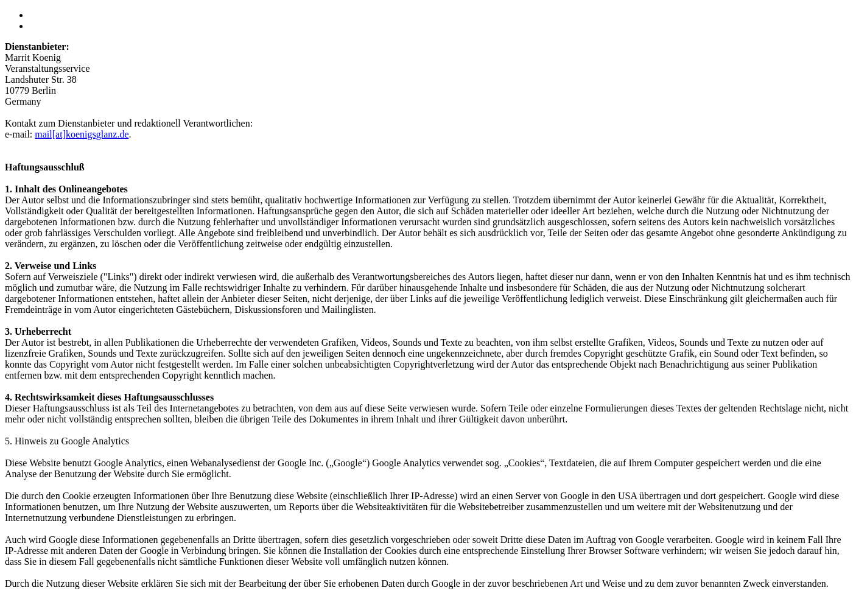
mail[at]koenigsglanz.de (82, 134)
